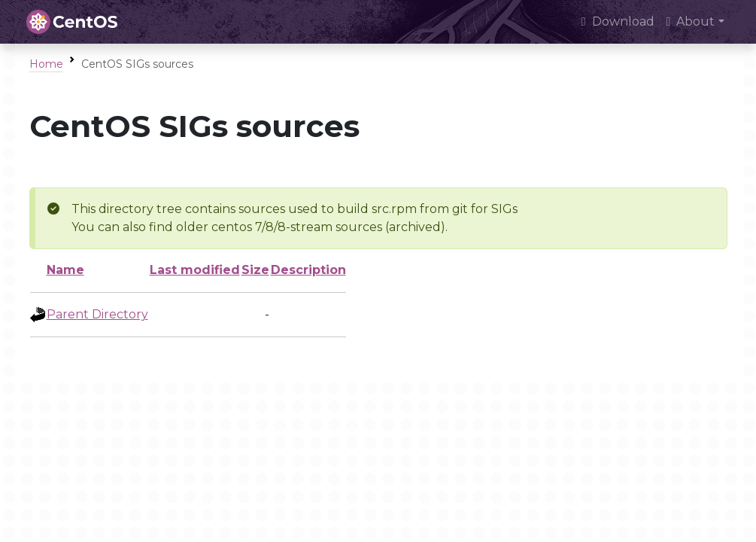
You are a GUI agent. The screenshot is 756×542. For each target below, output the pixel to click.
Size (255, 270)
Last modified (195, 270)
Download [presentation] (618, 21)
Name (65, 270)
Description (308, 270)
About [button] (691, 21)
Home (46, 64)
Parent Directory (97, 314)
